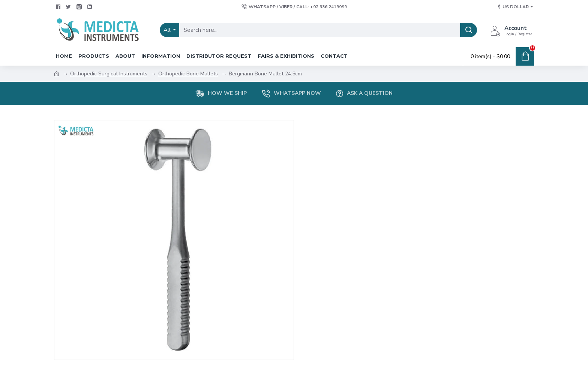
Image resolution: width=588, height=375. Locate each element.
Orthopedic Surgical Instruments (109, 74)
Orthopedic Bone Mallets (188, 74)
